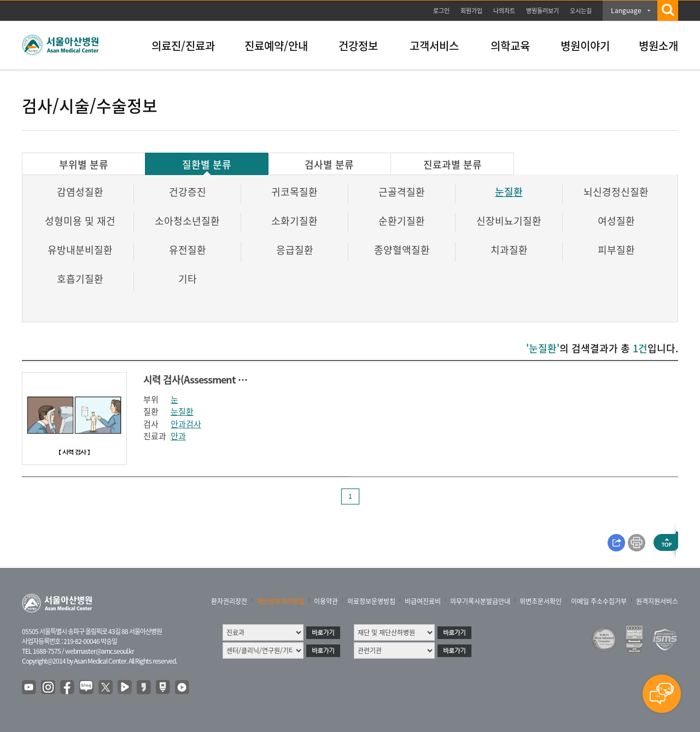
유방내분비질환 (80, 250)
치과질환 (509, 250)
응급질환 (295, 250)
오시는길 (581, 11)
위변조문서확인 (541, 601)
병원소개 (658, 46)
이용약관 (326, 601)
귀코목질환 (294, 192)
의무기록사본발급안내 (480, 601)
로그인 (441, 11)
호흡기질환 (80, 279)
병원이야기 (585, 46)
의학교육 (510, 46)
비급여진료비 (423, 601)
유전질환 (188, 250)
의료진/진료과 (183, 46)
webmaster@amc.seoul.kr (100, 651)
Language (626, 10)
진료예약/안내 (276, 46)
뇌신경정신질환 (616, 192)
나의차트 (504, 11)
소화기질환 (294, 221)
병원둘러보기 (542, 11)
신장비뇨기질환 (509, 221)
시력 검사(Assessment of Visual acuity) (225, 379)
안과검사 (186, 424)
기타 (188, 279)
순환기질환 (402, 221)
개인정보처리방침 (281, 601)
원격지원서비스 (657, 601)
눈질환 (509, 192)
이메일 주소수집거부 (599, 601)
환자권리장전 (229, 601)
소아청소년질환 (187, 221)
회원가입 (471, 11)
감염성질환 (80, 192)
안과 (178, 436)
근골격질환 (402, 192)
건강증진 (188, 192)
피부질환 (616, 250)
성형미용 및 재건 (80, 221)
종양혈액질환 (402, 250)
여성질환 (616, 221)
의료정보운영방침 (371, 601)
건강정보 (358, 46)
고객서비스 (434, 46)
